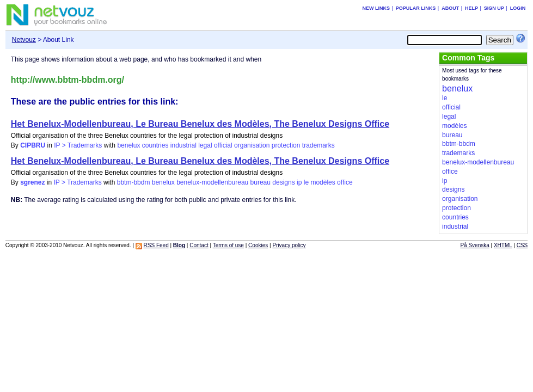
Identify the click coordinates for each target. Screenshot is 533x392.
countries (155, 145)
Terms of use (228, 245)
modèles (323, 182)
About (450, 8)
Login (518, 8)
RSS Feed (156, 245)
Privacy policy (289, 245)
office (345, 182)
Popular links (416, 8)
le (306, 182)
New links (376, 8)
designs (283, 182)
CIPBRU (33, 145)
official (223, 145)
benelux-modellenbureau (212, 182)
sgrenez (32, 182)
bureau (261, 182)
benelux (128, 145)
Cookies (258, 245)
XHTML (503, 245)
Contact (199, 245)
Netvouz (24, 40)
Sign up (494, 8)
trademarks (318, 145)
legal (205, 145)
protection (286, 145)
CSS (522, 245)
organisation (252, 145)
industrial (183, 145)
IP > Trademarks (78, 145)
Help (471, 8)
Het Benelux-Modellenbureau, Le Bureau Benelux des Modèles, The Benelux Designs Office (200, 124)
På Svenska (474, 245)
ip (299, 182)
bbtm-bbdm (134, 182)
